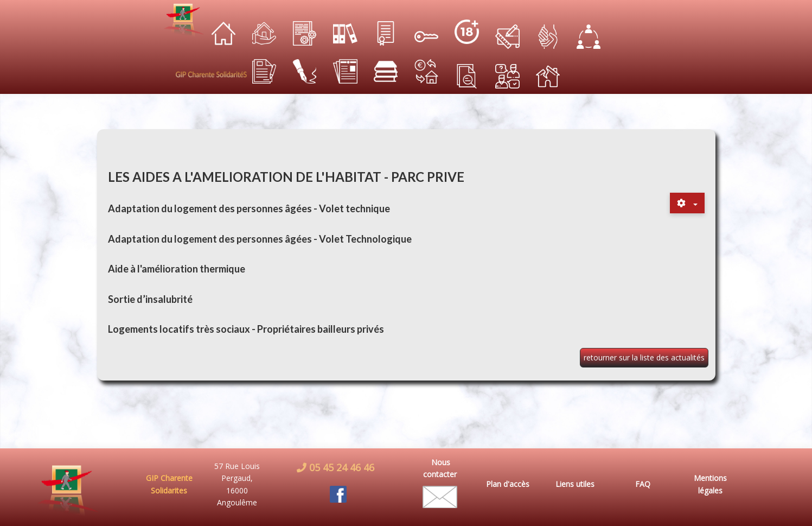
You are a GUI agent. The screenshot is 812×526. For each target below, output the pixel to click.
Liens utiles (575, 484)
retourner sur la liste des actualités (644, 357)
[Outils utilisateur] (687, 203)
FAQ (643, 484)
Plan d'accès (508, 484)
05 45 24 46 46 (340, 467)
